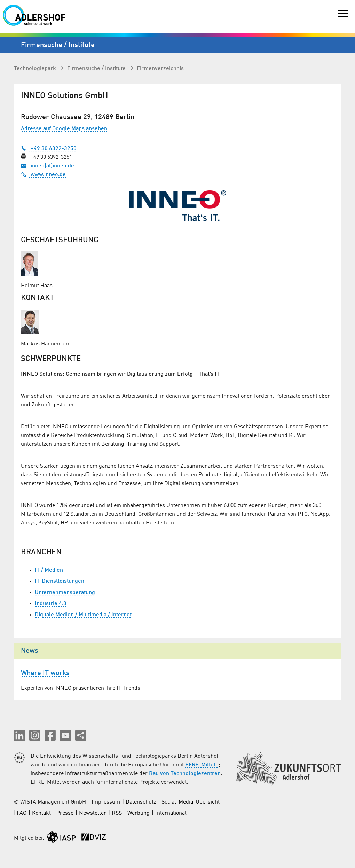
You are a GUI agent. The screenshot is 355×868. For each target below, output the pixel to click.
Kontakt (41, 813)
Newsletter (93, 813)
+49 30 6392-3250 (49, 149)
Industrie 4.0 (51, 604)
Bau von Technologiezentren (185, 774)
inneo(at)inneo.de (52, 166)
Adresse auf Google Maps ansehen (64, 129)
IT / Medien (49, 570)
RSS (117, 813)
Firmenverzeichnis (160, 69)
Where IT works (45, 673)
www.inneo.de (43, 175)
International (171, 813)
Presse (65, 813)
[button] (19, 735)
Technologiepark (36, 69)
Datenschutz (141, 802)
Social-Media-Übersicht (191, 802)
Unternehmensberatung (65, 593)
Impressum (106, 802)
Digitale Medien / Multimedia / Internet (83, 615)
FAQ (22, 813)
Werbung (139, 813)
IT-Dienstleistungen (60, 581)
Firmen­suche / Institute (97, 69)
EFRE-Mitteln (202, 765)
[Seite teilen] (81, 735)
